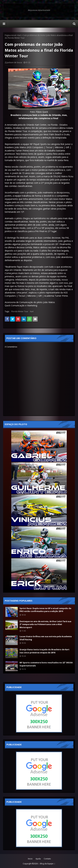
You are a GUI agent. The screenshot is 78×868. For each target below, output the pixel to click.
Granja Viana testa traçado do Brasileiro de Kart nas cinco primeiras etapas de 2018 (44, 651)
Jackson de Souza (14, 62)
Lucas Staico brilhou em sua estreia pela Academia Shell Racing (46, 638)
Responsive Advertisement (39, 10)
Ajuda (38, 859)
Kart (19, 35)
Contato (47, 859)
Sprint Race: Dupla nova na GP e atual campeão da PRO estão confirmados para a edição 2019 (45, 610)
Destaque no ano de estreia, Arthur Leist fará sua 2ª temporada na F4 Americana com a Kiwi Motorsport (45, 624)
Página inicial (10, 35)
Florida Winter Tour (20, 311)
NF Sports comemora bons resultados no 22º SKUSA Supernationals (46, 664)
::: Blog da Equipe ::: (47, 864)
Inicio (30, 859)
